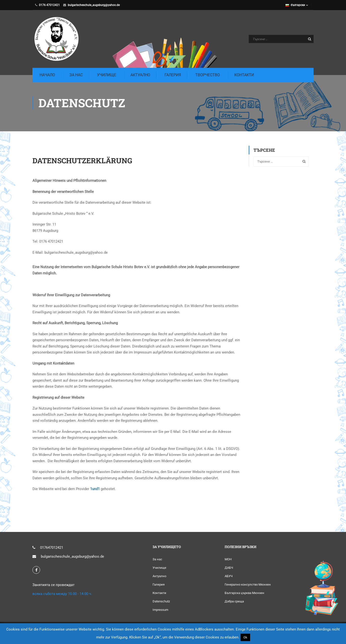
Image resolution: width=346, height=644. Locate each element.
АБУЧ (229, 576)
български (295, 5)
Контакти (244, 75)
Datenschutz (161, 602)
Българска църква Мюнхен (244, 593)
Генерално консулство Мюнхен (248, 585)
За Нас (76, 75)
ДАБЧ (229, 568)
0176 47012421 (49, 5)
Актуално (140, 75)
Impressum (160, 610)
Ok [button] (245, 637)
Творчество (208, 75)
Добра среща (234, 602)
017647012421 (52, 548)
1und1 (95, 489)
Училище (107, 75)
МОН (228, 559)
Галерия (173, 75)
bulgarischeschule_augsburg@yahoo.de (94, 5)
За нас (157, 559)
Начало (47, 75)
